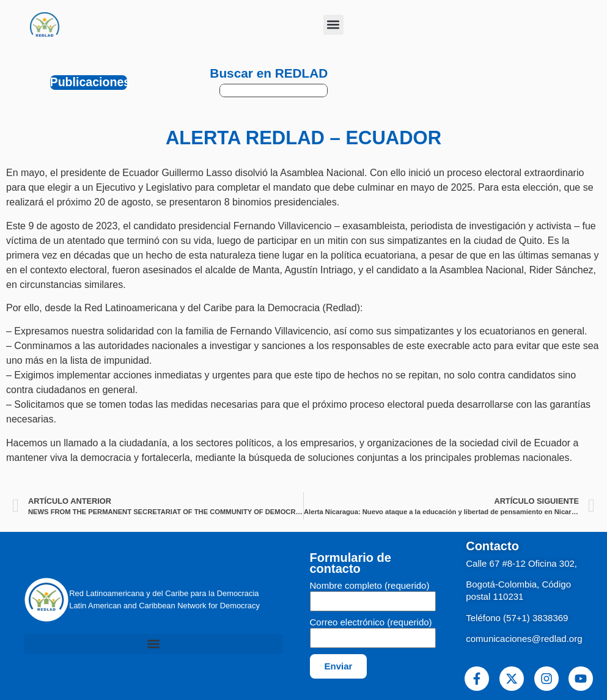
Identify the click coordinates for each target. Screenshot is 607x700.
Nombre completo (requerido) (370, 586)
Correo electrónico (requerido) (371, 622)
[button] (333, 25)
